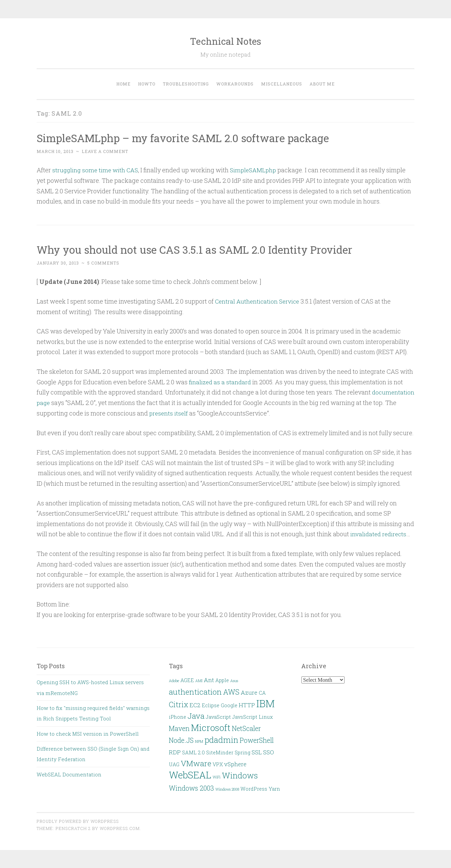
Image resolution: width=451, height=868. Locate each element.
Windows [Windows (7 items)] (240, 775)
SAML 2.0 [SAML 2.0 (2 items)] (193, 752)
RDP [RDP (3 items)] (175, 752)
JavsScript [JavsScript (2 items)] (245, 717)
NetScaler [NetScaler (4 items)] (246, 728)
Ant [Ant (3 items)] (209, 680)
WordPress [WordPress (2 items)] (254, 788)
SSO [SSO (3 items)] (269, 752)
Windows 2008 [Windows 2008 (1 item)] (227, 789)
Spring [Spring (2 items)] (242, 752)
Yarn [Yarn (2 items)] (274, 788)
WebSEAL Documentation (69, 774)
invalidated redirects (379, 534)
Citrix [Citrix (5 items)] (179, 704)
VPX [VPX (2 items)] (218, 764)
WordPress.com (120, 828)
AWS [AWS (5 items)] (231, 691)
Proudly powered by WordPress (78, 821)
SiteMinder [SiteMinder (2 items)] (220, 752)
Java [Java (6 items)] (196, 715)
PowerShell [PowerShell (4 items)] (257, 740)
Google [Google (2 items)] (229, 705)
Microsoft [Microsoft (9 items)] (211, 727)
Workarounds (235, 84)
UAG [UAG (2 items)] (174, 764)
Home (123, 84)
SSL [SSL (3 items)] (257, 752)
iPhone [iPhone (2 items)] (178, 717)
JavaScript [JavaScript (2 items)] (218, 717)
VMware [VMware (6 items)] (196, 763)
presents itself (236, 413)
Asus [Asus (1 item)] (234, 680)
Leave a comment (105, 151)
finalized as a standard (221, 382)
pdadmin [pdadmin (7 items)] (221, 739)
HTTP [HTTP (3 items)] (247, 705)
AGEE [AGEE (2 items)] (187, 680)
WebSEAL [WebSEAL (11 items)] (190, 775)
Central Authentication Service (258, 301)
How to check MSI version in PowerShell (88, 733)
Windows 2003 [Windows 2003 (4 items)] (191, 787)
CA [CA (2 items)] (262, 692)
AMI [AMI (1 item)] (199, 680)
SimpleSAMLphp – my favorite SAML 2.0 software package (187, 138)
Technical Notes (225, 41)
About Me (322, 84)
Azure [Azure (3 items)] (249, 692)
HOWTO (147, 84)
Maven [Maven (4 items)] (179, 728)
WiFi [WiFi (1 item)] (217, 777)
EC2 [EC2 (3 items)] (195, 705)
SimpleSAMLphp (257, 170)
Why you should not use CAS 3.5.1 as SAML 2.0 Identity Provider (199, 249)
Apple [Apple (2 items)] (222, 680)
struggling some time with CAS (96, 170)
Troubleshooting (186, 84)
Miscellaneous (282, 84)
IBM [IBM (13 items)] (266, 703)
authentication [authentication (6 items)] (195, 691)
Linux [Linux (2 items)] (266, 717)
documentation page (91, 402)
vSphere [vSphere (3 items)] (235, 764)
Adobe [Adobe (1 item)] (174, 680)
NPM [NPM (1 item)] (199, 741)
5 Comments (103, 263)
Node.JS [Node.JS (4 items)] (181, 740)
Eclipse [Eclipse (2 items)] (211, 705)
